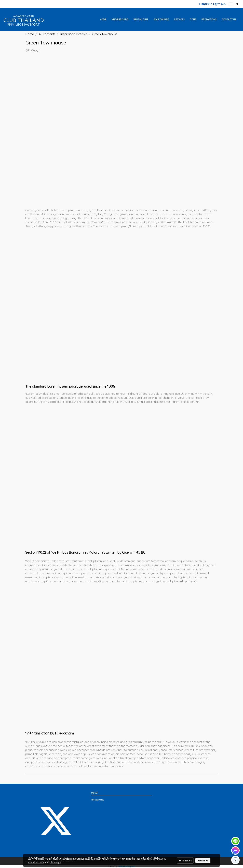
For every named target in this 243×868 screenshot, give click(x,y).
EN (233, 4)
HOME (103, 20)
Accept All (203, 860)
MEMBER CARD (120, 20)
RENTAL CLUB (141, 20)
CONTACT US (229, 20)
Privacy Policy (98, 800)
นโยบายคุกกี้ (56, 862)
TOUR (193, 20)
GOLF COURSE (161, 20)
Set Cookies (185, 860)
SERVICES (179, 20)
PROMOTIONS (209, 20)
